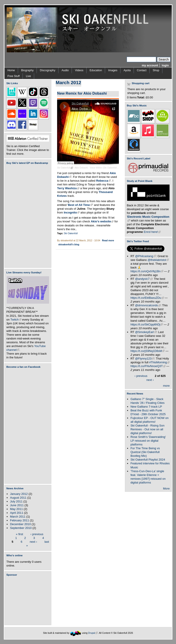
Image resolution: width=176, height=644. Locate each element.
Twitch (16, 320)
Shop (156, 70)
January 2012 (19, 494)
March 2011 (18, 517)
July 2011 (16, 501)
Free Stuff (14, 76)
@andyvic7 (144, 279)
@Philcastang (146, 256)
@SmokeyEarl (146, 332)
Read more (108, 241)
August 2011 (18, 498)
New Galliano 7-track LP (146, 407)
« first (19, 534)
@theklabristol (158, 260)
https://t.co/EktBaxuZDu (147, 298)
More (166, 489)
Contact (142, 70)
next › (33, 541)
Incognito (72, 212)
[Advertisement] (29, 601)
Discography (48, 70)
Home (11, 70)
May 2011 (17, 509)
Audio (65, 70)
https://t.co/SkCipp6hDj (147, 324)
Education (96, 70)
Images (113, 70)
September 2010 (21, 528)
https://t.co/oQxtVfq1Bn (147, 271)
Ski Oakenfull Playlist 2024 (148, 460)
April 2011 (17, 513)
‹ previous (37, 534)
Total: (141, 97)
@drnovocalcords (148, 305)
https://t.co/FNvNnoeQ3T (148, 366)
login (165, 65)
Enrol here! (152, 232)
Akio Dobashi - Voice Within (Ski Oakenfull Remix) (101, 168)
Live (28, 76)
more (166, 386)
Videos (79, 70)
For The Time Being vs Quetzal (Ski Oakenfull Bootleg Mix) (145, 452)
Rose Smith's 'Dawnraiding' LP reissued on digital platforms (148, 441)
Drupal (93, 633)
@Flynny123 (145, 359)
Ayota (127, 70)
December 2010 (20, 524)
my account (150, 65)
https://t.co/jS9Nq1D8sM (148, 351)
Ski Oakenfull (65, 168)
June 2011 (17, 505)
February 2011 (20, 520)
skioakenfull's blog (69, 245)
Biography (27, 70)
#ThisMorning (159, 362)
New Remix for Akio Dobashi (82, 93)
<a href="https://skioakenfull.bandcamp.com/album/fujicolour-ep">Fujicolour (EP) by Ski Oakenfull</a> (27, 216)
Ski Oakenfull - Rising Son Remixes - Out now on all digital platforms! (147, 429)
